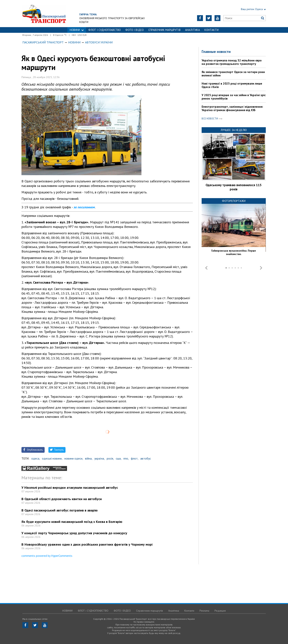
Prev (206, 268)
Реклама (204, 611)
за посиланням (84, 207)
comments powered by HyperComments (47, 556)
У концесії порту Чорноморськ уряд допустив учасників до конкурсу (74, 533)
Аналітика (193, 30)
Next (261, 268)
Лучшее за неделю (234, 130)
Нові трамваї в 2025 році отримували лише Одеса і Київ (232, 85)
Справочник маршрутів (164, 30)
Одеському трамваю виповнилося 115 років (234, 187)
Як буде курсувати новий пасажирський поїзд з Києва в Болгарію (72, 522)
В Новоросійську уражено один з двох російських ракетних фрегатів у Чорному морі (87, 544)
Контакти (211, 30)
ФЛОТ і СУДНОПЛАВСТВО (105, 30)
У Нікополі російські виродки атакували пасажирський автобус (70, 488)
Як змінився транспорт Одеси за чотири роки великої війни (233, 74)
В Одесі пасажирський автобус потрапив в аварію (60, 510)
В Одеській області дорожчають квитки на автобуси (62, 499)
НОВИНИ (77, 30)
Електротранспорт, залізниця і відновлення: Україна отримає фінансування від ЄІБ (232, 108)
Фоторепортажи (234, 201)
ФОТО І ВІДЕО (135, 30)
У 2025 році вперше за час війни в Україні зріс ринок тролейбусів (234, 97)
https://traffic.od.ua (44, 14)
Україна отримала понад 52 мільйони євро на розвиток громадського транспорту (232, 62)
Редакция (220, 611)
